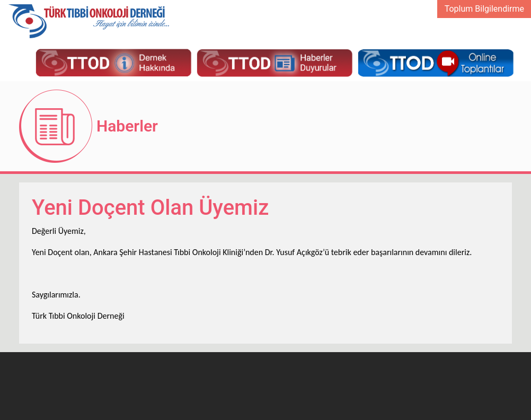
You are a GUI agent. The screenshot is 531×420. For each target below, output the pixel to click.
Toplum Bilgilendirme (484, 9)
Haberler (127, 126)
